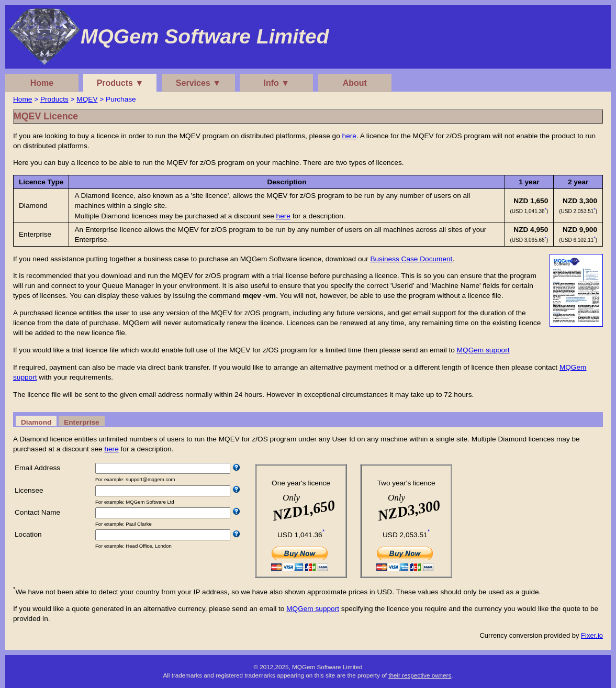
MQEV (87, 99)
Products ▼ (120, 83)
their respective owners (420, 675)
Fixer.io (592, 635)
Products (54, 99)
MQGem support (483, 350)
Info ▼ (277, 83)
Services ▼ (198, 83)
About (355, 83)
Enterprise (81, 422)
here (349, 136)
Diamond (36, 422)
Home (42, 83)
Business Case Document (411, 259)
